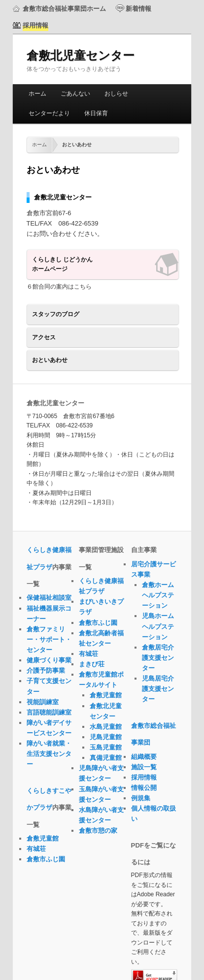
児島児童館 (106, 737)
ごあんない (75, 94)
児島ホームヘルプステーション (158, 626)
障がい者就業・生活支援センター (49, 754)
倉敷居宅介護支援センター (158, 658)
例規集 (141, 798)
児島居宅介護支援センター (158, 689)
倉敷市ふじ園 (46, 859)
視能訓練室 (43, 702)
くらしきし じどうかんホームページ (62, 264)
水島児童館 (106, 727)
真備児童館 (106, 758)
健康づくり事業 (49, 660)
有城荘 (36, 849)
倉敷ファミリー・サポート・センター (49, 639)
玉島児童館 (106, 747)
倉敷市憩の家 (98, 831)
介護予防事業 (46, 670)
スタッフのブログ (56, 314)
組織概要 (144, 757)
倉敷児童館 (43, 838)
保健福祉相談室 (49, 598)
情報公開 (144, 788)
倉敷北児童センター (81, 55)
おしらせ (116, 94)
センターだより (49, 113)
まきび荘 (92, 664)
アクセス (44, 337)
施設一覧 (144, 767)
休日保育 (96, 113)
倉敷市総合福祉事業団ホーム (64, 9)
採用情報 (144, 777)
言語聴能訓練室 (49, 712)
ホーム (37, 94)
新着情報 (138, 9)
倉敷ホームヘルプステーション (158, 595)
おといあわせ (50, 360)
